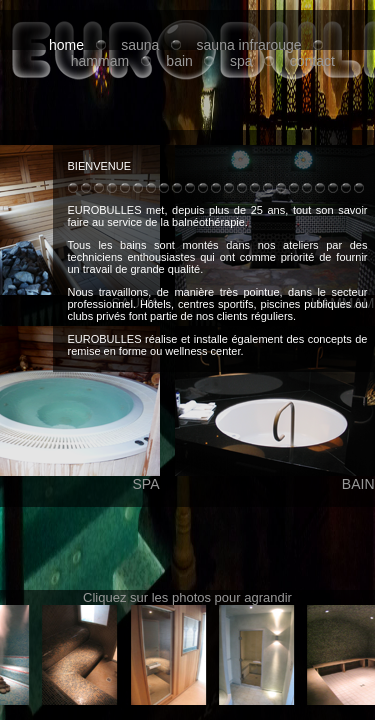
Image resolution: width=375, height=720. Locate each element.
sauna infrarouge (249, 45)
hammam (100, 61)
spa (241, 61)
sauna (140, 45)
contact (312, 61)
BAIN (275, 477)
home (66, 45)
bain (179, 61)
